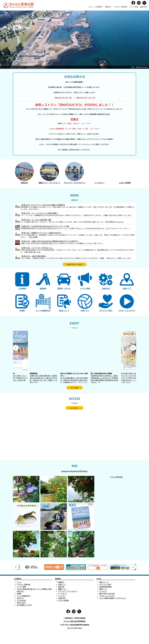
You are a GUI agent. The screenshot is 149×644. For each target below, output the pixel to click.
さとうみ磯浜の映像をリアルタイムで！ (113, 598)
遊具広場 (61, 587)
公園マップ (62, 584)
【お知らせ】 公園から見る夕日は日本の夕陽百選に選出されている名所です (49, 241)
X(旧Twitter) (83, 471)
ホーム (91, 7)
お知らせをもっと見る (74, 264)
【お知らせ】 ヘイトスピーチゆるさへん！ (37, 248)
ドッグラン (62, 596)
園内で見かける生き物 (107, 593)
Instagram (65, 471)
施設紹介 (61, 582)
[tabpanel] (74, 357)
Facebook (74, 471)
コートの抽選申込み (24, 596)
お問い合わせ (21, 603)
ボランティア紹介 (105, 584)
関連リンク (103, 589)
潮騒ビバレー (63, 589)
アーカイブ (103, 591)
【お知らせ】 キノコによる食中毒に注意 (36, 220)
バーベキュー (63, 593)
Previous (16, 348)
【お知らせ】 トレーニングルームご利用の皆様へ (39, 213)
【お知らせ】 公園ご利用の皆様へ (33, 256)
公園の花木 (143, 7)
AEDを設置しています (24, 605)
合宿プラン (21, 598)
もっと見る (74, 388)
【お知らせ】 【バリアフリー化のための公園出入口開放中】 (43, 205)
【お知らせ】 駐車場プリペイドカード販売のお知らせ (41, 233)
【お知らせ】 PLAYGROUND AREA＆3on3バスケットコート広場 (45, 226)
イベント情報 (133, 7)
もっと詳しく (74, 408)
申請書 (19, 593)
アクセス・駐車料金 (121, 7)
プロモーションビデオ (107, 596)
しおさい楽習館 (63, 600)
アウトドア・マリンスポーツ (68, 591)
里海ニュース (104, 582)
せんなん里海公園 (116, 477)
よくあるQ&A (21, 600)
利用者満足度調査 (105, 587)
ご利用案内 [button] (99, 7)
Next (133, 348)
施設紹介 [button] (108, 7)
